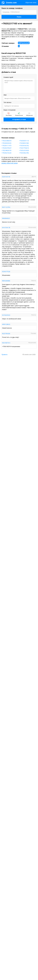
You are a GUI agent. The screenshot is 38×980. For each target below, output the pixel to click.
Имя (5, 95)
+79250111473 (6, 146)
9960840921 (6, 218)
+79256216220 (6, 153)
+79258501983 (24, 143)
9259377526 (6, 272)
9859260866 (6, 281)
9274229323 (6, 315)
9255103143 (6, 177)
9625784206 (6, 334)
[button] (19, 17)
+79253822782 (24, 153)
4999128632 (6, 324)
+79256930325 (6, 143)
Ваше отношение (10, 110)
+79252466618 (6, 141)
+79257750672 (24, 148)
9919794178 (6, 228)
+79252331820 (24, 150)
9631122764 (6, 207)
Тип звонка (7, 102)
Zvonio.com (9, 3)
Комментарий (8, 77)
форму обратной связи (10, 163)
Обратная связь (31, 2)
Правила (4, 354)
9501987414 (6, 343)
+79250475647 (6, 148)
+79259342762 (24, 146)
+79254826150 (6, 150)
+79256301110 (24, 141)
